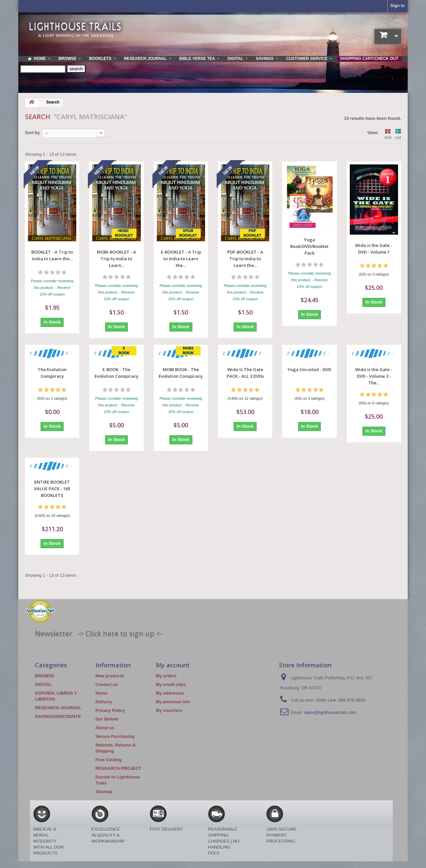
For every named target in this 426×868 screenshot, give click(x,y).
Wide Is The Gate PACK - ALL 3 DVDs (245, 373)
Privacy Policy (110, 710)
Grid (388, 133)
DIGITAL (43, 684)
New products (110, 676)
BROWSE (45, 676)
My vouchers (169, 710)
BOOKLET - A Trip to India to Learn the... (52, 255)
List (398, 133)
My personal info (173, 702)
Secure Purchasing (115, 736)
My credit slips (171, 684)
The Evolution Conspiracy (52, 373)
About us (105, 728)
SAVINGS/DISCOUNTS (58, 716)
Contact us (107, 684)
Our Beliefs (107, 719)
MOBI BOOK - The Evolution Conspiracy (181, 373)
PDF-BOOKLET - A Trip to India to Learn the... (245, 259)
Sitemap (104, 792)
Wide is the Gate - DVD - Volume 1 (374, 249)
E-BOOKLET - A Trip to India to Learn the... (181, 259)
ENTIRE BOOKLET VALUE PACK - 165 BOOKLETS (52, 489)
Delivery (104, 702)
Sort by (32, 133)
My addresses (170, 693)
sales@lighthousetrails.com (330, 712)
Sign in (398, 5)
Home (102, 693)
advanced (76, 80)
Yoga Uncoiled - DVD (309, 369)
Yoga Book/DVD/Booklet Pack (309, 246)
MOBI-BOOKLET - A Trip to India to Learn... (116, 259)
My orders (166, 676)
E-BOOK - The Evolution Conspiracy (116, 373)
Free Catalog (109, 760)
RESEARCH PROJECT (118, 768)
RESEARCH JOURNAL (58, 708)
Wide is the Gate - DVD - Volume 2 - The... (374, 376)
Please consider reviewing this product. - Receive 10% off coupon (52, 288)
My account (173, 665)
